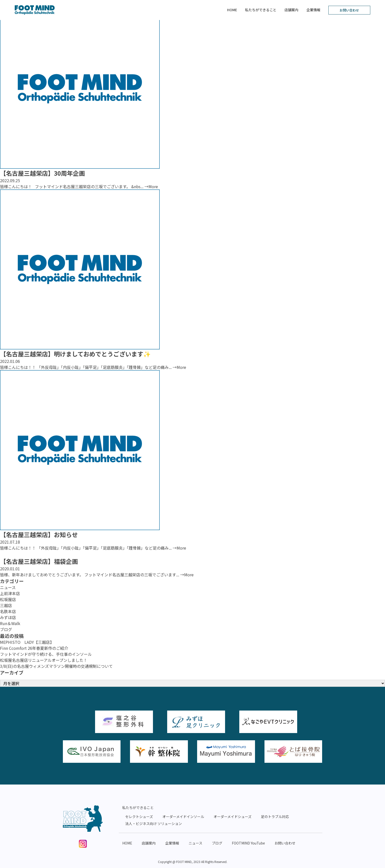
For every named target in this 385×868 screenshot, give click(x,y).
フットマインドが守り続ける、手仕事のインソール (46, 654)
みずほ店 (8, 617)
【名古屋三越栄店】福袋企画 (39, 561)
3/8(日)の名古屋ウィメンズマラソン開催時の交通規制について (56, 666)
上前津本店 (10, 593)
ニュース (8, 587)
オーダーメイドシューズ (233, 817)
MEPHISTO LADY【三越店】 (27, 642)
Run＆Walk (10, 623)
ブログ (6, 629)
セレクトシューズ (139, 817)
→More (151, 186)
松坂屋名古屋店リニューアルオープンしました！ (44, 660)
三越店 (6, 605)
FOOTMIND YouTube (248, 843)
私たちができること (261, 10)
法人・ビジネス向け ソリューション (154, 824)
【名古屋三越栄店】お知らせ (39, 534)
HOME (232, 10)
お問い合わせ (349, 10)
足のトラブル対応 (275, 817)
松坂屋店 (8, 599)
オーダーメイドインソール (183, 817)
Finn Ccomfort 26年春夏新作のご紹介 (34, 648)
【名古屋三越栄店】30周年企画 (42, 173)
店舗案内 (291, 10)
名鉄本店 (8, 611)
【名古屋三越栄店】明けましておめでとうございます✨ (75, 354)
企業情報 (313, 10)
